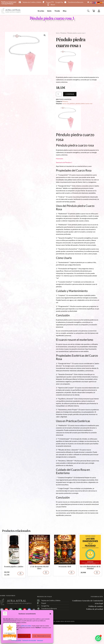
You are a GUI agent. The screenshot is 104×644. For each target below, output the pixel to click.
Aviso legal (99, 603)
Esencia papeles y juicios (14, 566)
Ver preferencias (42, 636)
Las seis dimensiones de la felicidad (90, 567)
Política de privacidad (95, 609)
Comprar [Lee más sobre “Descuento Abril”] (71, 572)
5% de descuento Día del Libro (39, 567)
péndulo (72, 103)
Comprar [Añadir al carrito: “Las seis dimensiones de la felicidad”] (97, 572)
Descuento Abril (65, 566)
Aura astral (17, 601)
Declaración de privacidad (29, 640)
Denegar (24, 636)
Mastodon (60, 159)
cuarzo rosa (66, 103)
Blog (65, 11)
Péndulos (63, 33)
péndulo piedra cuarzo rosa (84, 103)
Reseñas (41, 11)
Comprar (70, 94)
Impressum (40, 640)
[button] (50, 614)
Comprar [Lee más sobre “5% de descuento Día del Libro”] (46, 572)
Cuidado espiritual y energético (19, 603)
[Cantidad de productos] (59, 94)
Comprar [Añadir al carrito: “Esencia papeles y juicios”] (20, 573)
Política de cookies (16, 640)
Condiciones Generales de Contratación (88, 601)
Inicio (49, 11)
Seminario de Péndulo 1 (64, 162)
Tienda (57, 11)
